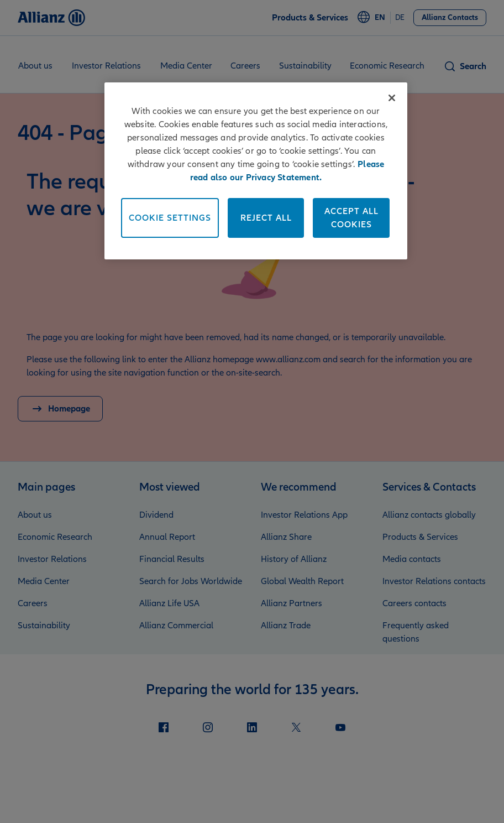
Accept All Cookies (351, 218)
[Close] (392, 98)
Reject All (266, 218)
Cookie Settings (170, 218)
